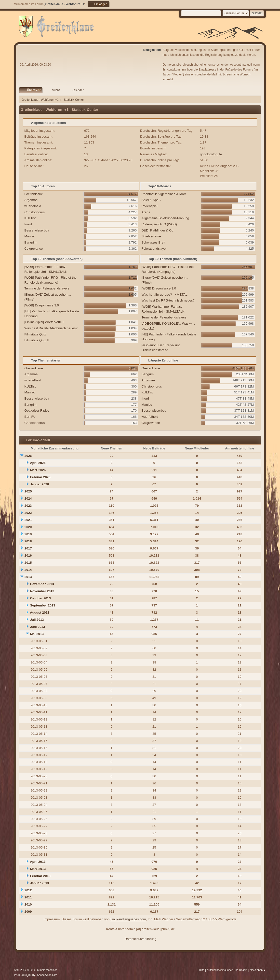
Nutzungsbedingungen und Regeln (227, 970)
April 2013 (38, 862)
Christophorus (34, 212)
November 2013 (42, 591)
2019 (28, 534)
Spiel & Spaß (151, 200)
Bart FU (30, 417)
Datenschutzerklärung (141, 939)
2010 (28, 904)
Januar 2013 (39, 883)
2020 (28, 527)
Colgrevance (33, 249)
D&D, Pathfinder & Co (158, 230)
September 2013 (42, 605)
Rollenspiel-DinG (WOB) (159, 224)
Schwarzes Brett (153, 242)
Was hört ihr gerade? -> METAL (165, 295)
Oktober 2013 (40, 598)
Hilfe (202, 970)
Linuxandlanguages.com (128, 919)
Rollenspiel (150, 206)
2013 (28, 577)
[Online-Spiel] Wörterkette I (44, 322)
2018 (28, 541)
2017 (28, 548)
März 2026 (38, 470)
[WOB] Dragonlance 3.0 (42, 305)
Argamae (31, 200)
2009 (28, 912)
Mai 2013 (37, 634)
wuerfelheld (33, 206)
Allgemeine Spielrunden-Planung (165, 218)
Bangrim (30, 242)
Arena (146, 212)
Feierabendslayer (154, 249)
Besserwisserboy (37, 230)
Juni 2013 (37, 627)
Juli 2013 (37, 620)
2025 (28, 491)
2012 (28, 890)
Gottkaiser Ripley (37, 411)
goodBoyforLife (211, 154)
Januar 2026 (39, 484)
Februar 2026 (40, 477)
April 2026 (38, 463)
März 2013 (38, 869)
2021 (28, 520)
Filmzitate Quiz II (36, 340)
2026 (28, 456)
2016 (28, 555)
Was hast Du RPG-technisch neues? (51, 328)
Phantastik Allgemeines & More (164, 194)
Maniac (30, 236)
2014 (28, 570)
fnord (28, 224)
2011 (28, 897)
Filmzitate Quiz (35, 334)
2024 (28, 498)
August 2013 (40, 612)
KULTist (30, 218)
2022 (28, 513)
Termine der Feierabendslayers (47, 288)
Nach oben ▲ (258, 970)
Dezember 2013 (42, 584)
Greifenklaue (34, 194)
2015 (28, 563)
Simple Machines (47, 970)
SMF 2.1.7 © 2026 (25, 970)
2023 (28, 506)
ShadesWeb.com (47, 975)
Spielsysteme (151, 236)
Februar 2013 (40, 876)
